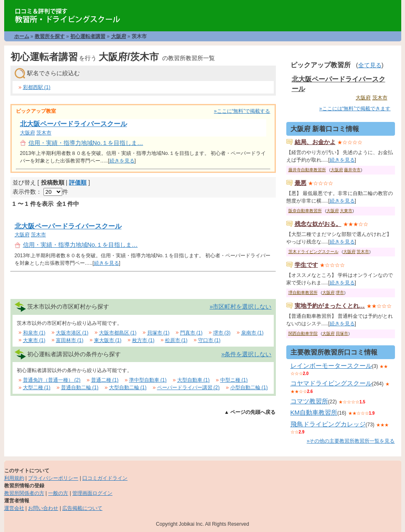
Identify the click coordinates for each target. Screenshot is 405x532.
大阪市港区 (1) (72, 333)
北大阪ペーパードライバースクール (74, 124)
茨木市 (44, 133)
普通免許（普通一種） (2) (52, 380)
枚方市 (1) (143, 340)
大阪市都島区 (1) (118, 333)
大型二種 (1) (37, 388)
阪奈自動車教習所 (305, 211)
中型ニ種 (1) (234, 380)
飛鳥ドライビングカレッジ (328, 424)
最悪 (301, 183)
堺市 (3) (222, 333)
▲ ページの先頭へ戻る (250, 412)
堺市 (340, 293)
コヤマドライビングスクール (331, 383)
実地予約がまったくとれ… (330, 306)
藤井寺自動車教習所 (307, 170)
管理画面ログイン (92, 493)
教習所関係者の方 (24, 493)
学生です (306, 265)
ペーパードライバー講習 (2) (188, 388)
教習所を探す (50, 36)
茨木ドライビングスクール (313, 252)
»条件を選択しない (246, 354)
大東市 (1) (34, 340)
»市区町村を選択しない (240, 307)
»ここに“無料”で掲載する (242, 111)
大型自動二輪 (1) (128, 388)
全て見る (370, 65)
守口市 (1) (209, 340)
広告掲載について (82, 508)
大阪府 (119, 36)
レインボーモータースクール (331, 366)
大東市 (346, 211)
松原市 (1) (176, 340)
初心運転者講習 (88, 36)
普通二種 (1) (105, 380)
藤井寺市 (352, 170)
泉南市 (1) (252, 333)
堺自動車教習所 (303, 293)
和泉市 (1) (34, 333)
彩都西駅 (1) (37, 87)
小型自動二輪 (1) (249, 388)
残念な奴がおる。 (318, 224)
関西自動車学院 (303, 333)
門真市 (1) (191, 333)
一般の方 (58, 493)
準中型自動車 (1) (148, 380)
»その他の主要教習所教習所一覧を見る (351, 441)
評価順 (78, 182)
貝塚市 (342, 333)
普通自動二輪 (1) (80, 388)
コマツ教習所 (309, 401)
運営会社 (14, 508)
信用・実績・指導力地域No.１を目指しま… (86, 143)
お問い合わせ (43, 508)
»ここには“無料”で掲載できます (355, 109)
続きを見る (122, 161)
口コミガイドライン (105, 478)
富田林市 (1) (70, 340)
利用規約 (14, 478)
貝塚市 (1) (158, 333)
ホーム (22, 36)
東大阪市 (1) (108, 340)
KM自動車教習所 (314, 412)
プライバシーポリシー (53, 478)
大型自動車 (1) (194, 380)
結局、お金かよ (315, 142)
